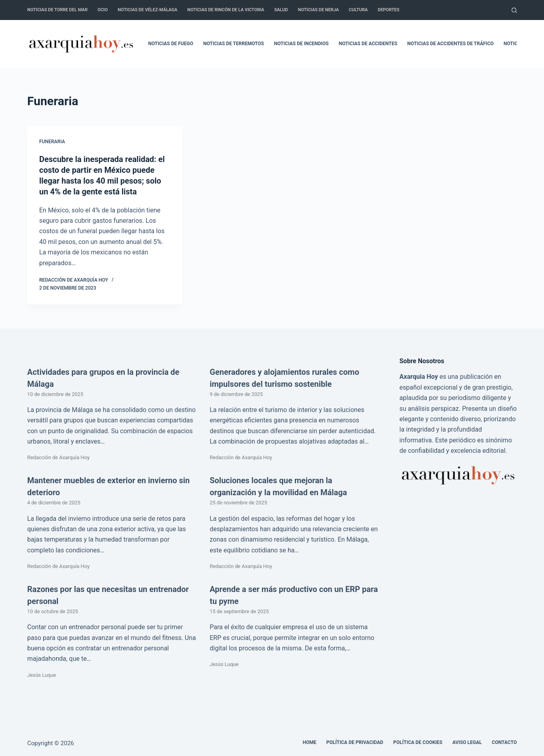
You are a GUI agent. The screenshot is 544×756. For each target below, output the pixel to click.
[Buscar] (514, 10)
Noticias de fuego (171, 44)
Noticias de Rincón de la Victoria (226, 10)
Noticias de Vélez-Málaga (147, 10)
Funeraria (52, 142)
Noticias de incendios (301, 44)
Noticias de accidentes (368, 44)
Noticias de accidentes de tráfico (450, 44)
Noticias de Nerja (318, 10)
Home (310, 741)
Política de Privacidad (355, 741)
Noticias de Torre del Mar (57, 10)
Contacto (504, 741)
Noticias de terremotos (234, 44)
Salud (281, 10)
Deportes (388, 10)
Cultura (358, 10)
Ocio (103, 10)
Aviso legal (467, 741)
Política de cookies (418, 741)
